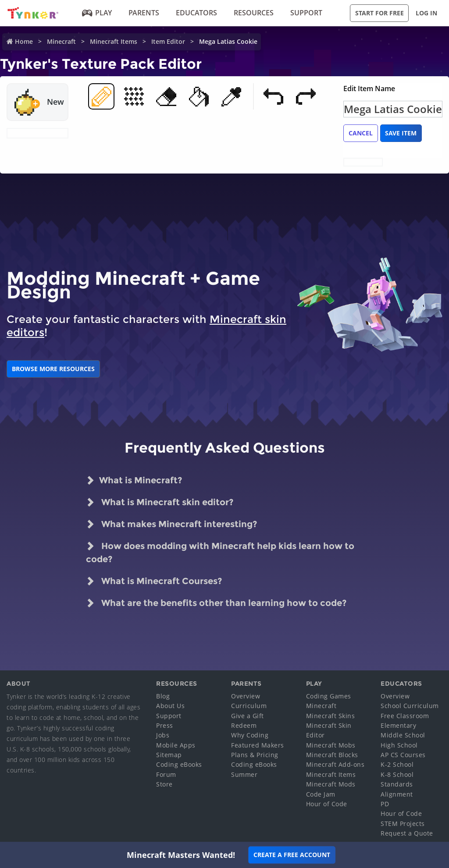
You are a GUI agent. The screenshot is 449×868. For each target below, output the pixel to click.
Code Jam (321, 794)
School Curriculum (410, 706)
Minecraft (61, 41)
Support (306, 13)
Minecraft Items (114, 41)
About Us (170, 706)
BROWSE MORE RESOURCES (53, 369)
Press (165, 725)
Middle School (403, 735)
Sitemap (169, 755)
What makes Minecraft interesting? (171, 524)
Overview (246, 696)
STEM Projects (403, 824)
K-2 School (397, 764)
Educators (196, 13)
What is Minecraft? (134, 480)
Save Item (401, 133)
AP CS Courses (403, 755)
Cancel (361, 133)
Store (164, 784)
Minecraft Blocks (332, 755)
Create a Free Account (292, 855)
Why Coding (250, 735)
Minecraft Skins (331, 716)
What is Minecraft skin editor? (160, 502)
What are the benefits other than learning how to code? (216, 603)
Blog (163, 696)
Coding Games (329, 696)
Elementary (398, 725)
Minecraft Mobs (331, 745)
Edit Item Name (369, 89)
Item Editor (168, 41)
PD (385, 804)
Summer (244, 774)
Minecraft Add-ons (335, 764)
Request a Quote (407, 833)
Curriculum (249, 706)
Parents (144, 13)
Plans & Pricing (255, 755)
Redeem (244, 725)
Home (24, 41)
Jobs (163, 735)
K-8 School (397, 774)
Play (97, 13)
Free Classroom (405, 716)
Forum (166, 774)
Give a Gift (248, 716)
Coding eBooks (179, 764)
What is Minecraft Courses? (154, 581)
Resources (254, 13)
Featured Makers (258, 745)
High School (399, 745)
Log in (426, 13)
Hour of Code (327, 804)
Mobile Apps (176, 745)
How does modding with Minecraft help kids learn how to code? (220, 552)
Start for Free (380, 13)
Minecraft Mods (331, 784)
